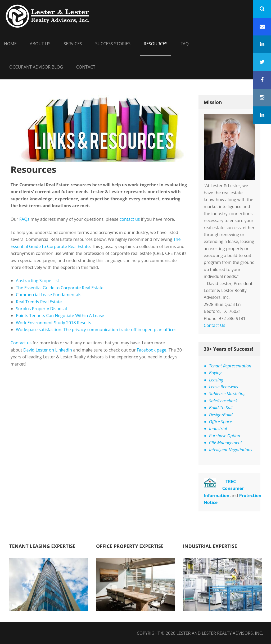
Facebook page (152, 350)
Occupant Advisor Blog (36, 67)
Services (73, 44)
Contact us (21, 343)
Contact (86, 67)
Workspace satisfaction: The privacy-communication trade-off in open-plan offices (96, 330)
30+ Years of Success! (229, 349)
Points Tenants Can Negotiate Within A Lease (60, 316)
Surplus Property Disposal (41, 309)
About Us (40, 44)
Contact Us (214, 325)
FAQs (24, 219)
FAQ (185, 44)
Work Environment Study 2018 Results (53, 323)
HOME (10, 44)
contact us (130, 219)
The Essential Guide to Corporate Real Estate (60, 288)
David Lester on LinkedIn (48, 350)
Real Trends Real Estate (39, 302)
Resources (155, 44)
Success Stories (113, 44)
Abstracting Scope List (37, 281)
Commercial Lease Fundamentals (49, 295)
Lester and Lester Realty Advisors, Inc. (220, 633)
